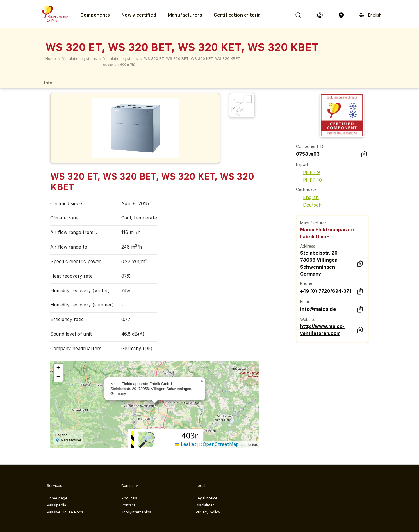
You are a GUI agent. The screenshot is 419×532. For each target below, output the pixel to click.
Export (302, 164)
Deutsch (309, 205)
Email (305, 302)
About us (129, 498)
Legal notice (207, 498)
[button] (202, 381)
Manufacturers (185, 15)
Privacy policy (208, 512)
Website (308, 320)
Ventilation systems (79, 59)
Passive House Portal (66, 512)
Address (308, 246)
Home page (57, 498)
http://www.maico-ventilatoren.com (322, 330)
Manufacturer (313, 223)
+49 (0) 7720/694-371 (326, 291)
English (307, 197)
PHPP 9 (308, 172)
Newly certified (139, 15)
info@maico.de (318, 309)
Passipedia (56, 505)
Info (48, 83)
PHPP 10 (309, 180)
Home (51, 59)
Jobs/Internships (136, 512)
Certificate (306, 189)
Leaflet (186, 444)
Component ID (310, 146)
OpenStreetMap (221, 444)
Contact (128, 505)
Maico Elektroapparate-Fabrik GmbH (328, 233)
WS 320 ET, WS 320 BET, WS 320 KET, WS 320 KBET (192, 59)
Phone (306, 283)
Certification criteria (237, 15)
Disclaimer (205, 505)
